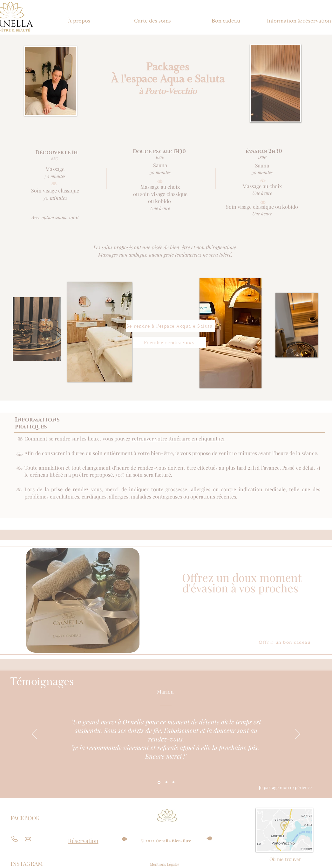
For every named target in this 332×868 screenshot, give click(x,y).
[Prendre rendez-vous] (170, 343)
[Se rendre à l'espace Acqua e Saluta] (170, 326)
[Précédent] (34, 734)
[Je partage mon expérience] (285, 788)
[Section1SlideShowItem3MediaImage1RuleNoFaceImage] (173, 782)
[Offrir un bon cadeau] (285, 643)
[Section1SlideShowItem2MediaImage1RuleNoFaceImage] (166, 782)
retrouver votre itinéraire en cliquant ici (178, 438)
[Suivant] (298, 734)
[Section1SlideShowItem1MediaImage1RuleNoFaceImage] (159, 782)
